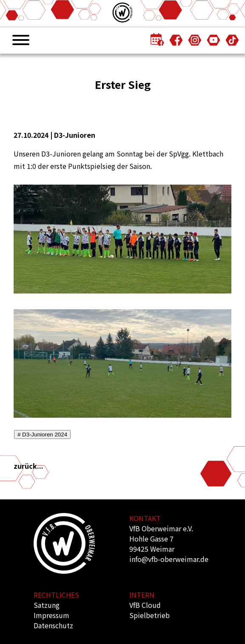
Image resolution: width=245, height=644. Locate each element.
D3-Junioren (75, 135)
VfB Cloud (145, 605)
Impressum (51, 615)
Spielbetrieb (150, 615)
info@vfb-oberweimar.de (169, 559)
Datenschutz (53, 625)
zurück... (28, 466)
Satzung (47, 605)
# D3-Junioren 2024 (42, 435)
